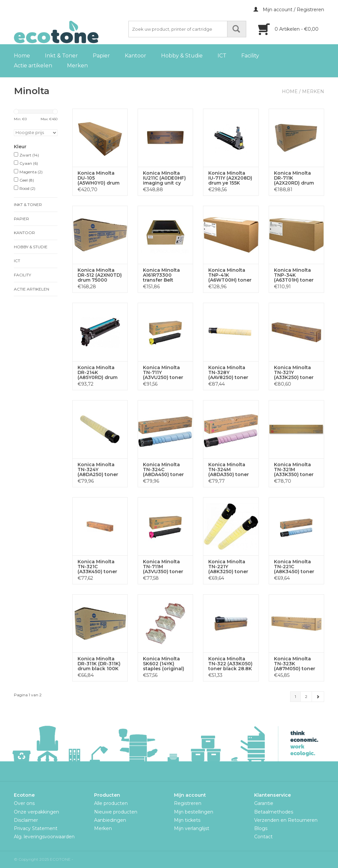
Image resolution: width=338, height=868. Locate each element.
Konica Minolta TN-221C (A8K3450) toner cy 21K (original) (294, 567)
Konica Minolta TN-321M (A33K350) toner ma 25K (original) (295, 470)
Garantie (264, 803)
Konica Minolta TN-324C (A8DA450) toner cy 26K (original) (163, 470)
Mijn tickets (187, 820)
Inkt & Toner (61, 56)
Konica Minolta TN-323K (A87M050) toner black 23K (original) (295, 664)
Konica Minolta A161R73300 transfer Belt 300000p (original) (161, 275)
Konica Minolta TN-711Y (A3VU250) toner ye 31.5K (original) (164, 373)
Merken (77, 66)
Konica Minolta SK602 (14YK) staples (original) (164, 664)
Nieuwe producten (116, 812)
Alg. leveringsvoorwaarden (44, 837)
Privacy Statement (36, 828)
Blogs (261, 828)
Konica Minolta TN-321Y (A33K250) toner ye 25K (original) (294, 373)
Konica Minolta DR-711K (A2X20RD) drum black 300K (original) (294, 178)
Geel (27, 180)
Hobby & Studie (182, 56)
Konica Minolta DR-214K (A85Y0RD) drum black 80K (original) (98, 373)
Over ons (24, 803)
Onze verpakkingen (36, 812)
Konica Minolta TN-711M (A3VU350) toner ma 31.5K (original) (165, 567)
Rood (27, 188)
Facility (250, 56)
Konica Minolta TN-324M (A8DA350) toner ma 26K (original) (229, 470)
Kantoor (135, 56)
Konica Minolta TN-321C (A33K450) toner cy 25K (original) (97, 567)
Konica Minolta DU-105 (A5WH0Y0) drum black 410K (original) (99, 178)
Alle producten (111, 803)
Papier (101, 56)
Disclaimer (26, 820)
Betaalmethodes (274, 812)
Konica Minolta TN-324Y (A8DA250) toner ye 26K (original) (98, 470)
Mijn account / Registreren (289, 10)
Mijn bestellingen (194, 812)
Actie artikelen (33, 66)
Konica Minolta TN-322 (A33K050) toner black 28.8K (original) (230, 664)
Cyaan (29, 163)
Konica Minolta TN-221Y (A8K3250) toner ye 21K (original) (228, 567)
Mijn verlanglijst (192, 828)
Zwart (29, 155)
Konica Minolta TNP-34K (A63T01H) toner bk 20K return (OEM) (294, 275)
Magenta (31, 172)
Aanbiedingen (110, 820)
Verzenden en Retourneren (286, 820)
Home (22, 56)
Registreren (188, 803)
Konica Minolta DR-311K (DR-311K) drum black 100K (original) (99, 664)
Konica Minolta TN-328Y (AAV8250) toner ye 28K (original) (228, 373)
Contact (263, 837)
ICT (222, 56)
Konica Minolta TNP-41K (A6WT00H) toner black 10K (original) (230, 275)
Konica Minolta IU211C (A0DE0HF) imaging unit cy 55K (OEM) (164, 178)
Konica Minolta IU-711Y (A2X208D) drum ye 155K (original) (230, 178)
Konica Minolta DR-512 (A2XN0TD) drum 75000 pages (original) (100, 275)
